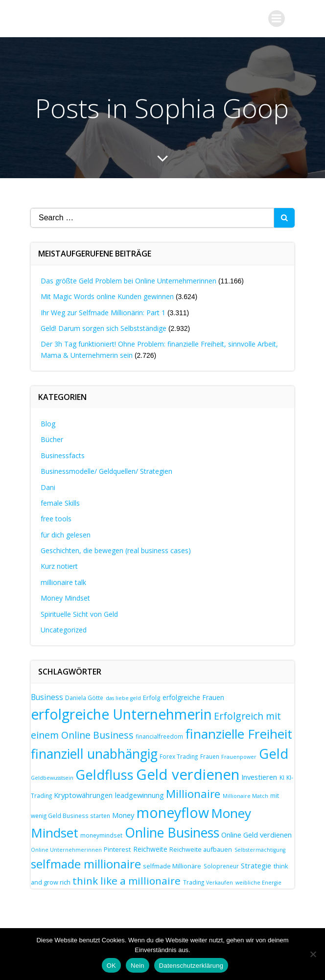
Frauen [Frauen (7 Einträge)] (210, 756)
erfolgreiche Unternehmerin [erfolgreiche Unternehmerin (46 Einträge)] (121, 714)
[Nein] (313, 954)
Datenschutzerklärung (191, 966)
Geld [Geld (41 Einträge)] (274, 754)
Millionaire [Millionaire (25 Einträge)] (193, 794)
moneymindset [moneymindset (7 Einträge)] (101, 835)
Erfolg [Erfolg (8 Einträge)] (151, 698)
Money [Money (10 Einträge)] (123, 815)
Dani (48, 487)
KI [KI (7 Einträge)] (282, 777)
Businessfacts (63, 455)
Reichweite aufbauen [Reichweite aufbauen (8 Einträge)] (201, 849)
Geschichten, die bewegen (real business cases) (116, 550)
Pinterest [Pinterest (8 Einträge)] (117, 849)
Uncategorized (64, 630)
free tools (56, 519)
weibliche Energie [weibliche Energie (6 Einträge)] (258, 883)
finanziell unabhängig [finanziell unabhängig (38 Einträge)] (94, 754)
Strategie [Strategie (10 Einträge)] (256, 865)
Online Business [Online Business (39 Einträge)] (172, 832)
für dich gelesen (66, 535)
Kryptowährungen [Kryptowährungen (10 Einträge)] (83, 795)
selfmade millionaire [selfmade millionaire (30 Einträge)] (86, 864)
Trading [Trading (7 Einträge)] (194, 882)
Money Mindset (65, 598)
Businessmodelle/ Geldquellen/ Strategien (106, 471)
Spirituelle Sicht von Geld (79, 614)
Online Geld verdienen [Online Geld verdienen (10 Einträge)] (256, 835)
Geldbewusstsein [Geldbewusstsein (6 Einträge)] (52, 778)
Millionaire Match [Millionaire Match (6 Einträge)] (245, 796)
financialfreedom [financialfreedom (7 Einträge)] (159, 736)
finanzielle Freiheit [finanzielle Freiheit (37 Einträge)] (239, 734)
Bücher (52, 439)
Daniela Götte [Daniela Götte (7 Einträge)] (84, 698)
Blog (48, 424)
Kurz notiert (59, 566)
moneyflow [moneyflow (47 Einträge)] (173, 813)
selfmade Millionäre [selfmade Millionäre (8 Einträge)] (172, 866)
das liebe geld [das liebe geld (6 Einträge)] (123, 698)
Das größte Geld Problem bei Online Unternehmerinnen (128, 281)
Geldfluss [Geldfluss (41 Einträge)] (104, 775)
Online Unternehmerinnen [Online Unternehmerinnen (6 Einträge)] (66, 850)
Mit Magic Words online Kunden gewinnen (107, 296)
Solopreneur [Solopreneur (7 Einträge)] (221, 866)
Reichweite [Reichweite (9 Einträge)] (150, 849)
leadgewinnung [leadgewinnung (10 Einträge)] (139, 795)
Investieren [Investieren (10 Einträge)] (259, 777)
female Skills (60, 503)
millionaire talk (63, 582)
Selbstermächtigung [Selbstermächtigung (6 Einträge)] (260, 850)
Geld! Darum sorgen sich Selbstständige (104, 328)
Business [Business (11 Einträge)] (47, 697)
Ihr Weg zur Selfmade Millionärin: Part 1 (103, 313)
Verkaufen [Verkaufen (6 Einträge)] (220, 883)
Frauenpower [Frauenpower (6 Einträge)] (239, 757)
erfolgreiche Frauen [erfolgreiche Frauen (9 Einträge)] (193, 697)
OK (111, 966)
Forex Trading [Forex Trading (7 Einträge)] (179, 756)
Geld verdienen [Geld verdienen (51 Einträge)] (188, 774)
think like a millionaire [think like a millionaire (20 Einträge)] (127, 881)
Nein (138, 966)
